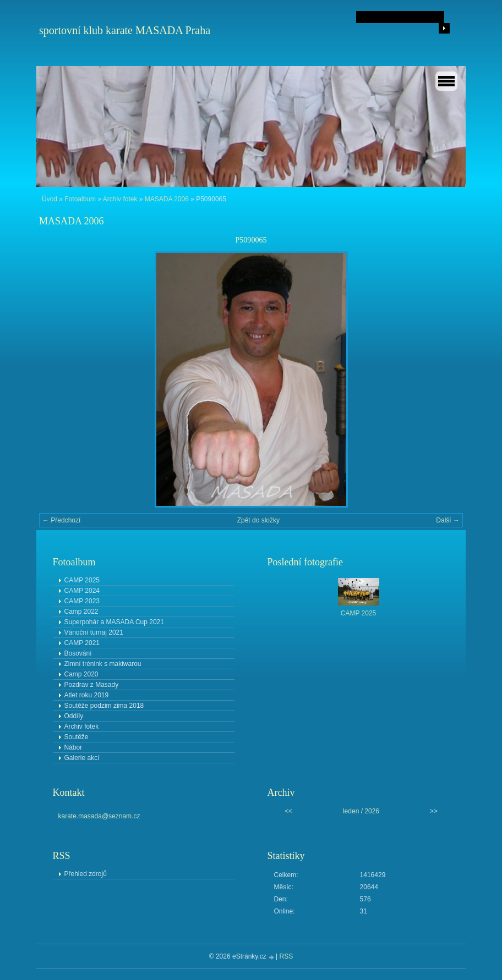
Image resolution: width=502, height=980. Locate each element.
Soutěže (77, 737)
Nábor (73, 747)
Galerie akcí (82, 758)
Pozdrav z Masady (92, 685)
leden (351, 811)
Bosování (78, 653)
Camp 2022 (81, 612)
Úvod (50, 199)
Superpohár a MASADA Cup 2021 (114, 622)
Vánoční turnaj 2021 (94, 632)
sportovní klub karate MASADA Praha (125, 30)
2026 (372, 811)
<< (288, 811)
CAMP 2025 (82, 580)
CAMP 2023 (82, 601)
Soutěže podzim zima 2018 (104, 706)
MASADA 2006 (167, 199)
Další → (448, 520)
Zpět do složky (258, 520)
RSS (287, 956)
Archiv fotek (120, 199)
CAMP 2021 (82, 643)
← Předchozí (61, 520)
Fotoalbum (80, 199)
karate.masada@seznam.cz (99, 816)
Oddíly (74, 716)
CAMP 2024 (82, 591)
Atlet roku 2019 (87, 695)
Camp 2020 (81, 674)
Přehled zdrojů (86, 874)
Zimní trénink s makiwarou (103, 664)
